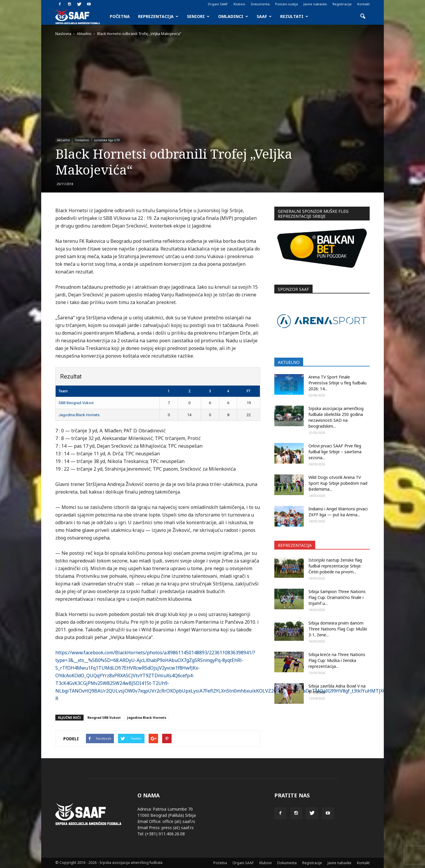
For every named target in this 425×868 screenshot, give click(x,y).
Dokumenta (260, 4)
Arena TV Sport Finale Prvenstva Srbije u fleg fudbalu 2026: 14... (337, 383)
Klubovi (239, 4)
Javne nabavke (315, 4)
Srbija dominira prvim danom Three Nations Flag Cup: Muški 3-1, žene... (338, 629)
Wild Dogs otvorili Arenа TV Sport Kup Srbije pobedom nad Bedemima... (338, 483)
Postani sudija (287, 4)
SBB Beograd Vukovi (76, 403)
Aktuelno (63, 140)
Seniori (198, 16)
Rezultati (294, 16)
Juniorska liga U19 (107, 140)
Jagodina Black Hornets (79, 415)
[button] (363, 16)
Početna (120, 16)
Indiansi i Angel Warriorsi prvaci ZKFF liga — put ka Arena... (338, 512)
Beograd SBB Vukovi (104, 717)
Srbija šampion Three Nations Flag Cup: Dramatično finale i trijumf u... (337, 597)
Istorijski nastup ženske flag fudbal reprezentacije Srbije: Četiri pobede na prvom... (335, 566)
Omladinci (233, 16)
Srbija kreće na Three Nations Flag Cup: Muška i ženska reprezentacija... (337, 660)
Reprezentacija (158, 16)
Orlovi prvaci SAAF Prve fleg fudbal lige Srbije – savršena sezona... (335, 452)
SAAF (264, 16)
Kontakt (363, 4)
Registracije (342, 4)
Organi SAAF (218, 4)
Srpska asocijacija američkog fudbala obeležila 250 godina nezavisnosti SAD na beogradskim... (336, 417)
